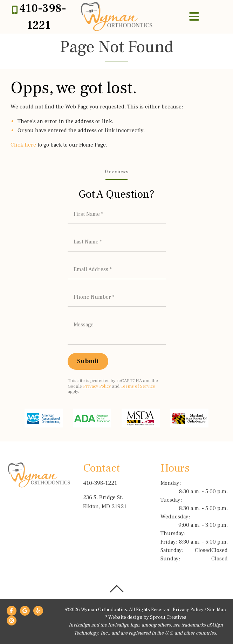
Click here (23, 145)
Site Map (217, 610)
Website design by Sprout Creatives (147, 617)
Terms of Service (138, 386)
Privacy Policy (97, 386)
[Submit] (88, 361)
